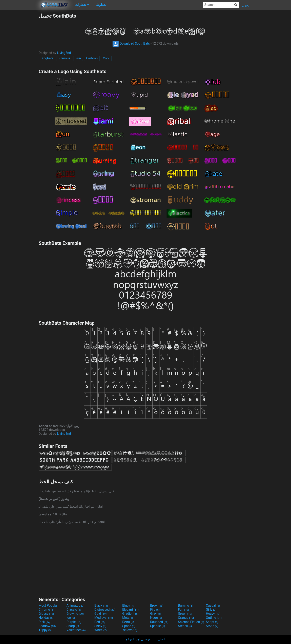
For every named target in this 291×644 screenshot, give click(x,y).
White (101, 630)
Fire (155, 610)
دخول (246, 5)
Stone (212, 626)
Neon (156, 618)
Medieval (104, 618)
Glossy (46, 614)
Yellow (130, 630)
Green (185, 614)
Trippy (45, 630)
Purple (74, 622)
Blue (128, 606)
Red (100, 622)
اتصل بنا (160, 639)
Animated (75, 606)
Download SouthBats (131, 44)
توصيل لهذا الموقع (138, 639)
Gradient (130, 614)
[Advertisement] (19, 74)
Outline (214, 618)
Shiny (100, 626)
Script (212, 622)
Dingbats (47, 58)
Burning (186, 606)
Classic (74, 610)
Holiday (46, 618)
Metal (128, 618)
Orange (186, 618)
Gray (155, 614)
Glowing (75, 614)
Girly (211, 610)
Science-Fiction (191, 622)
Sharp (73, 626)
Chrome (47, 610)
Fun (78, 58)
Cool (106, 58)
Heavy (213, 614)
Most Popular (48, 606)
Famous (64, 58)
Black (101, 606)
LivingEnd (64, 53)
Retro (128, 622)
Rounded (159, 622)
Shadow (47, 626)
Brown (157, 606)
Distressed (105, 610)
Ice (71, 618)
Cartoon (92, 58)
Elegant (130, 610)
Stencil (185, 626)
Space (129, 626)
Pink (45, 622)
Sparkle (158, 626)
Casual (213, 606)
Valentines (76, 630)
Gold (101, 614)
